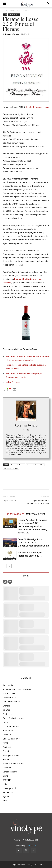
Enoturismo (8, 714)
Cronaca (7, 706)
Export (6, 722)
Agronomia (8, 685)
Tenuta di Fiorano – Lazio (37, 107)
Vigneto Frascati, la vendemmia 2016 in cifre (38, 502)
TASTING (7, 780)
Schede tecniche (23, 10)
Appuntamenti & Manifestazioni (17, 689)
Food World (8, 730)
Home (5, 10)
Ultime (6, 784)
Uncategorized (9, 788)
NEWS (6, 743)
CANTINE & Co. (9, 546)
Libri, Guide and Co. (11, 739)
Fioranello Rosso (18, 465)
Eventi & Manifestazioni (13, 718)
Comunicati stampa (12, 702)
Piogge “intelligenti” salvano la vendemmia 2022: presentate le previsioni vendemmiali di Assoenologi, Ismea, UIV (33, 526)
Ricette (6, 759)
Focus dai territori (11, 726)
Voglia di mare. (9, 501)
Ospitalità (7, 747)
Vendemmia (8, 527)
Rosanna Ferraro (12, 34)
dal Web (6, 710)
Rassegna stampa (11, 755)
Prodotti (6, 751)
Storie (5, 776)
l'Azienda (7, 735)
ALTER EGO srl (31, 846)
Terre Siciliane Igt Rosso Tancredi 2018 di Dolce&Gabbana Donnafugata (33, 543)
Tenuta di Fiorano (11, 468)
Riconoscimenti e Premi (13, 763)
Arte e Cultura (9, 693)
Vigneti (6, 796)
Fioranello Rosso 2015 (35, 465)
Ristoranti (7, 768)
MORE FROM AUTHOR (36, 514)
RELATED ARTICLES (15, 514)
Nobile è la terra (13, 382)
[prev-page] (5, 566)
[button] (4, 4)
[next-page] (10, 566)
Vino (12, 10)
